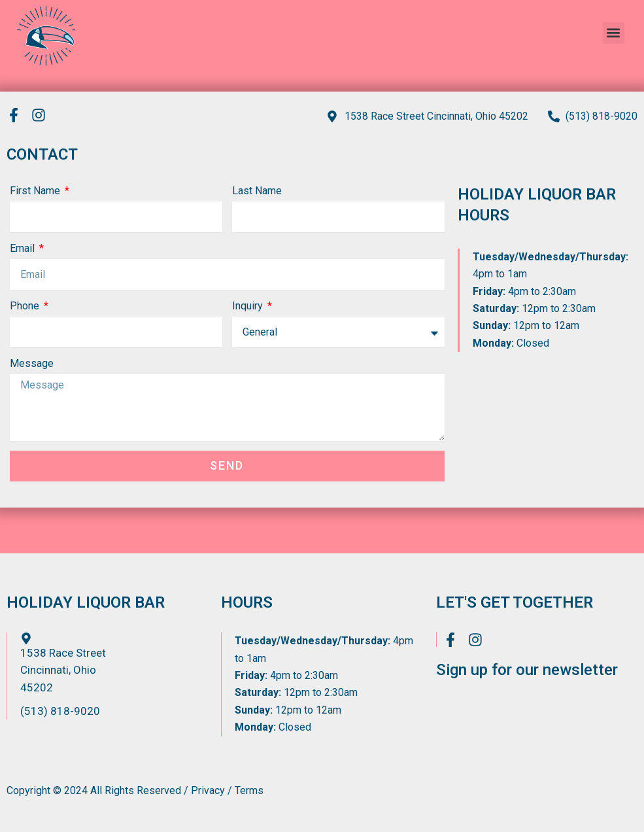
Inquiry (249, 306)
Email (24, 249)
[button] (614, 31)
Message (32, 364)
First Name (36, 191)
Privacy (208, 790)
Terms (249, 790)
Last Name (257, 191)
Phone (26, 306)
